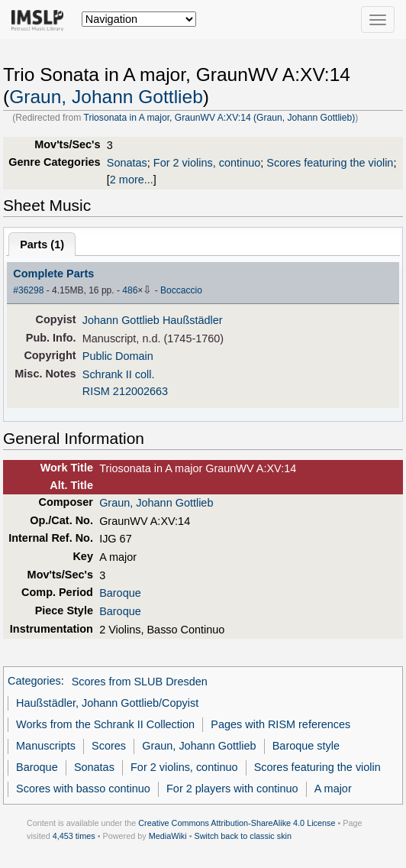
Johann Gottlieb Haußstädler (153, 320)
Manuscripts (46, 746)
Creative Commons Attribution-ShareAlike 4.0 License (237, 823)
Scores (109, 746)
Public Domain (118, 356)
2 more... (132, 180)
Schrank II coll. (119, 374)
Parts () (42, 245)
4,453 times (74, 836)
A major (333, 789)
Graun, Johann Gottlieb (106, 97)
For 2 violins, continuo (207, 163)
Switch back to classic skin (243, 836)
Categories (34, 682)
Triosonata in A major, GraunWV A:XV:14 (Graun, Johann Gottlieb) (219, 118)
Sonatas (127, 163)
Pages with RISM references (280, 724)
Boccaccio (181, 290)
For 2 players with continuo (232, 789)
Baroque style (306, 746)
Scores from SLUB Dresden (140, 682)
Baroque (120, 593)
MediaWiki (168, 836)
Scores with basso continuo (83, 789)
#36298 (28, 290)
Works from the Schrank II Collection (105, 724)
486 (130, 290)
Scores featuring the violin (330, 163)
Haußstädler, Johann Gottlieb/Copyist (107, 703)
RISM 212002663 (125, 391)
